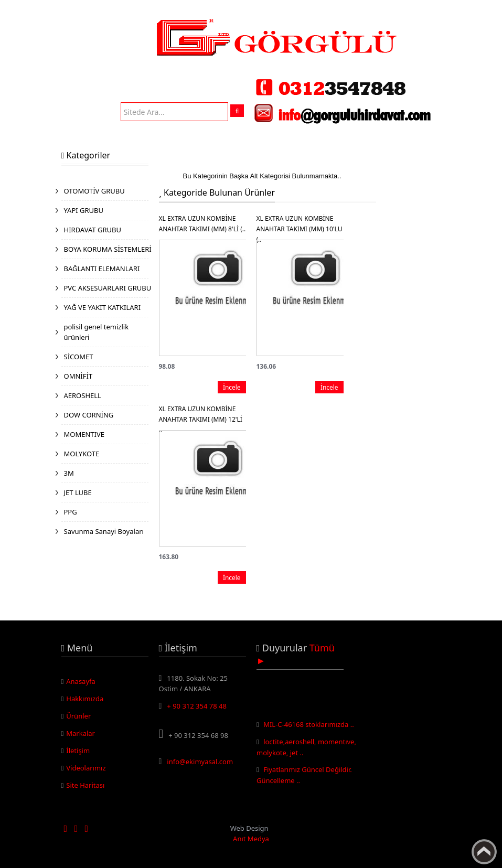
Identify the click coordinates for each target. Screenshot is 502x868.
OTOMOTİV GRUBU (94, 191)
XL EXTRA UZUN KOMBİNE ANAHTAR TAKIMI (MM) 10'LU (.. (300, 224)
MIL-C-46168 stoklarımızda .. (309, 726)
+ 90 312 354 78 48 (197, 706)
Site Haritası (85, 785)
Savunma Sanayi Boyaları (104, 531)
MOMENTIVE (84, 434)
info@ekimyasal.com (200, 762)
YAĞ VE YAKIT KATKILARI (103, 307)
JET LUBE (78, 492)
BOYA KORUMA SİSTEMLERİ (108, 249)
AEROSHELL (83, 395)
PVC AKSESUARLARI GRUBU (108, 288)
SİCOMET (79, 357)
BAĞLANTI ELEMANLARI (102, 269)
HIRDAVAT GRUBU (93, 230)
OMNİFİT (78, 376)
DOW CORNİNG (89, 415)
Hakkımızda (85, 699)
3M (69, 473)
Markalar (81, 733)
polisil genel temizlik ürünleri (97, 332)
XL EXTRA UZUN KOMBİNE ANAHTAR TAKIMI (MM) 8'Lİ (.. (202, 224)
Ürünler (78, 716)
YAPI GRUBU (84, 210)
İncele (232, 387)
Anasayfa (81, 681)
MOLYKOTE (82, 454)
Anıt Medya (251, 839)
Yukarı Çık (484, 852)
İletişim (78, 751)
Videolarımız (86, 768)
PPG (71, 512)
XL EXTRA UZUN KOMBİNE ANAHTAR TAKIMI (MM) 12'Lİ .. (201, 415)
